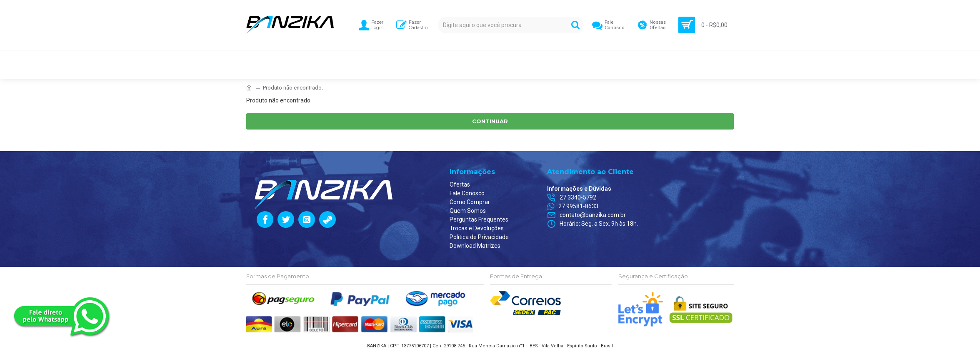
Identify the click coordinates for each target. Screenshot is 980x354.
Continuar (490, 121)
